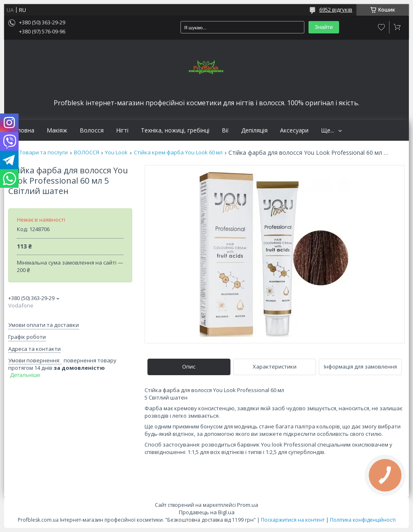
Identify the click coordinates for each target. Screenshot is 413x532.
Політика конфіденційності (363, 520)
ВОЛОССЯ (87, 153)
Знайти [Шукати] (324, 27)
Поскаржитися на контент (293, 520)
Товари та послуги (44, 153)
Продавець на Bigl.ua (207, 512)
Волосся (92, 130)
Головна (22, 130)
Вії (225, 130)
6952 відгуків (336, 9)
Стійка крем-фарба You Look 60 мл (178, 153)
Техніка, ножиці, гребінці (175, 130)
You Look (116, 153)
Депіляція (254, 130)
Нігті (122, 130)
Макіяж (57, 130)
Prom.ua (248, 505)
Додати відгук (382, 27)
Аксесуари (294, 130)
